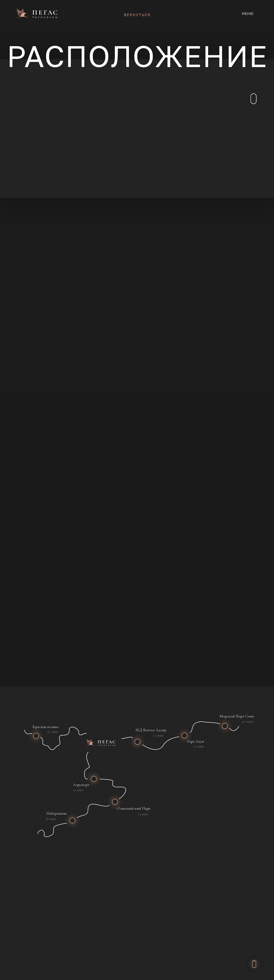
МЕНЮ (248, 14)
